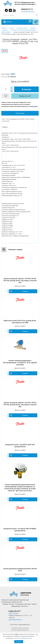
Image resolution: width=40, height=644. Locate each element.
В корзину (26, 89)
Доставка (28, 604)
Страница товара (22, 28)
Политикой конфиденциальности (23, 638)
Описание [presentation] (20, 113)
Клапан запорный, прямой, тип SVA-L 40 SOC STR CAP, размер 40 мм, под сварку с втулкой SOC (20, 405)
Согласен (19, 642)
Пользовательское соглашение (20, 628)
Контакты (25, 606)
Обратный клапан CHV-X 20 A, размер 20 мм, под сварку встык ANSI (20, 322)
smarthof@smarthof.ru (28, 11)
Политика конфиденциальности (20, 630)
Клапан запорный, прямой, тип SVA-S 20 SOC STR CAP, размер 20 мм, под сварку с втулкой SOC (20, 281)
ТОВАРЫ (33, 28)
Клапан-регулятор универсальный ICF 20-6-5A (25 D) (20, 570)
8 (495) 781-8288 (13, 613)
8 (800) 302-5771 (15, 611)
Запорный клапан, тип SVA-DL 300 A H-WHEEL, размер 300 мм (20, 530)
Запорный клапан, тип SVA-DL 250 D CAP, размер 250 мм (20, 446)
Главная (4, 28)
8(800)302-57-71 (27, 9)
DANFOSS (5, 30)
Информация (16, 606)
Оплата (34, 604)
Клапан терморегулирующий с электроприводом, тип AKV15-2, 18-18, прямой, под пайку (20, 363)
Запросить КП (25, 96)
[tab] (20, 113)
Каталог (11, 28)
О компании (19, 604)
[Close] (37, 635)
